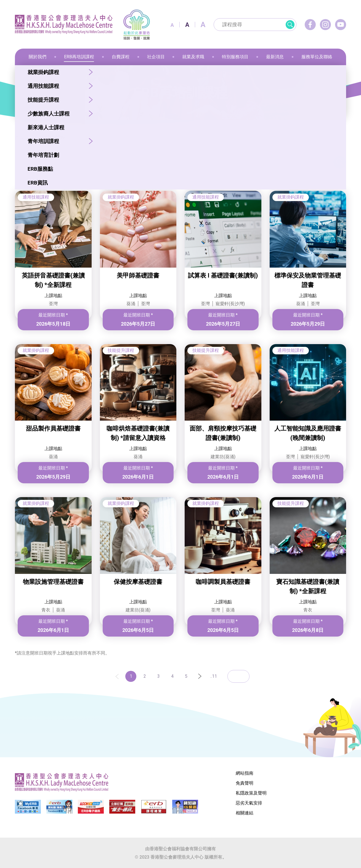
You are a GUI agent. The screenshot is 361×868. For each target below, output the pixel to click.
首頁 (19, 138)
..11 (214, 676)
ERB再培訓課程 (50, 138)
